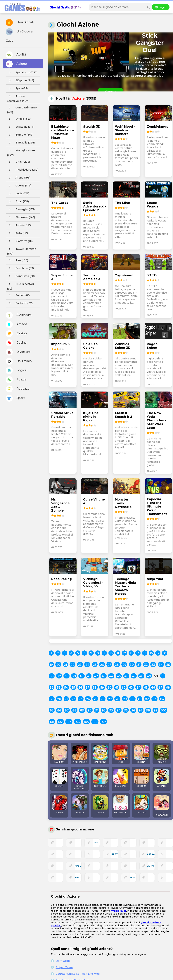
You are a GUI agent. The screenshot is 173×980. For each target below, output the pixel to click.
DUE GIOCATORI (162, 806)
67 (160, 688)
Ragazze (18, 389)
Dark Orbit (63, 961)
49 (149, 676)
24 (87, 665)
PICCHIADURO (80, 754)
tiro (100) (18, 260)
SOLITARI (59, 778)
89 (82, 710)
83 (154, 699)
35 (168, 665)
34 (161, 665)
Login (161, 7)
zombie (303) (20, 135)
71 (66, 699)
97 (141, 710)
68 (168, 688)
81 (140, 699)
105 (86, 722)
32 (146, 665)
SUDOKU (141, 778)
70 (59, 699)
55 (73, 688)
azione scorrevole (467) (18, 98)
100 (164, 710)
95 (126, 710)
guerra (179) (19, 186)
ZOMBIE (162, 754)
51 (163, 676)
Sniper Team (64, 967)
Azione (16, 64)
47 (134, 676)
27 (109, 665)
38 (66, 676)
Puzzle (16, 380)
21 (65, 665)
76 (103, 699)
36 (52, 676)
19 (51, 665)
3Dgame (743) (20, 81)
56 (80, 688)
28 (117, 665)
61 (117, 688)
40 (82, 676)
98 (148, 710)
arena (151, 854)
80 (132, 699)
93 (111, 710)
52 (52, 688)
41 (89, 676)
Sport (15, 398)
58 (95, 688)
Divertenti (18, 352)
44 (111, 676)
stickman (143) (21, 217)
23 (80, 665)
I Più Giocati (20, 22)
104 (78, 722)
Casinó (16, 334)
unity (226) (18, 162)
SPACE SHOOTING (80, 779)
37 (59, 676)
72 (73, 699)
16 (151, 653)
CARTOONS (100, 754)
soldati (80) (19, 295)
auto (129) (18, 233)
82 (147, 699)
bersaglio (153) (21, 209)
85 (52, 710)
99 (155, 710)
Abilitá (16, 55)
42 (96, 676)
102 (60, 722)
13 (131, 653)
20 (58, 665)
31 (139, 665)
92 (104, 710)
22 (72, 665)
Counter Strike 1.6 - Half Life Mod (78, 974)
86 (59, 710)
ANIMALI (141, 805)
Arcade (16, 324)
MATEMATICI (121, 805)
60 (109, 688)
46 (126, 676)
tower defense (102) (22, 251)
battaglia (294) (21, 143)
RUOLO (80, 805)
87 (67, 710)
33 (153, 665)
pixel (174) (18, 202)
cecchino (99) (20, 268)
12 (124, 653)
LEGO (121, 754)
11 (118, 653)
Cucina (16, 343)
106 (95, 722)
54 (66, 688)
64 (138, 688)
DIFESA (100, 805)
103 (69, 722)
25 (95, 665)
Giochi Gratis (60, 7)
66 (153, 688)
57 (88, 688)
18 (165, 653)
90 (90, 710)
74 (88, 699)
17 (158, 653)
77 (110, 699)
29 (124, 665)
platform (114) (20, 241)
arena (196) (19, 178)
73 (81, 699)
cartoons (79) (20, 303)
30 (132, 665)
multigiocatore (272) (21, 152)
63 (131, 688)
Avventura (19, 315)
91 (97, 710)
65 (146, 688)
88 (74, 710)
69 (52, 699)
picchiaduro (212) (23, 170)
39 (74, 676)
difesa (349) (19, 119)
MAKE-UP (59, 754)
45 (119, 676)
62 (124, 688)
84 (162, 699)
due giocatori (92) (20, 286)
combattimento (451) (22, 109)
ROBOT (59, 805)
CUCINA (141, 754)
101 (52, 722)
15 (145, 653)
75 (95, 699)
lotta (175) (18, 194)
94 (118, 710)
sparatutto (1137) (22, 73)
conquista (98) (21, 276)
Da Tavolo (19, 361)
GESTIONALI (100, 778)
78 (117, 699)
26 (102, 665)
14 (138, 653)
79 (125, 699)
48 (141, 676)
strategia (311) (20, 127)
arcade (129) (19, 225)
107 (104, 722)
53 (59, 688)
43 (104, 676)
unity (114, 854)
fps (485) (17, 89)
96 (133, 710)
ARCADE (162, 778)
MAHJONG (121, 778)
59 (102, 688)
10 (111, 653)
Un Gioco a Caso (19, 35)
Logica (16, 370)
